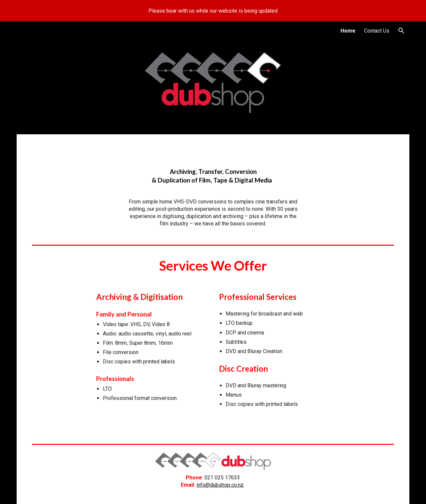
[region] (213, 11)
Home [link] (348, 31)
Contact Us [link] (377, 31)
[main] (213, 176)
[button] (401, 31)
